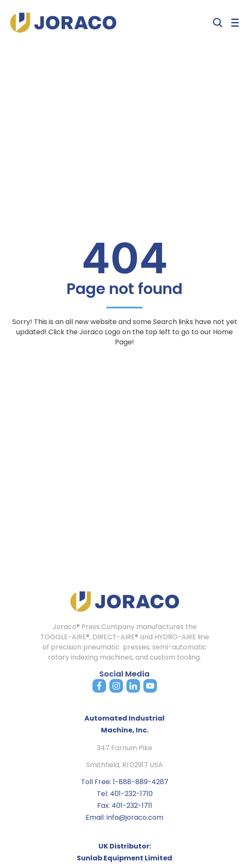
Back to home (125, 365)
